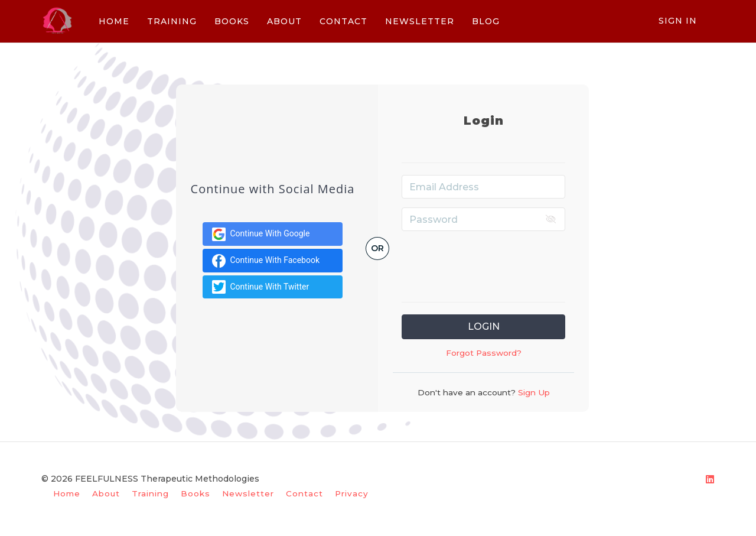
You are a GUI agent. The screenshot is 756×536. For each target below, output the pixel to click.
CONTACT (342, 21)
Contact (304, 493)
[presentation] (491, 263)
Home (67, 493)
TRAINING (171, 21)
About (106, 493)
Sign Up (533, 392)
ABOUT (283, 21)
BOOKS (231, 21)
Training (150, 493)
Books (195, 493)
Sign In (678, 21)
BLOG (485, 21)
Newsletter (248, 493)
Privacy (352, 493)
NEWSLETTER (418, 21)
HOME (113, 21)
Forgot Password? (484, 353)
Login (484, 327)
